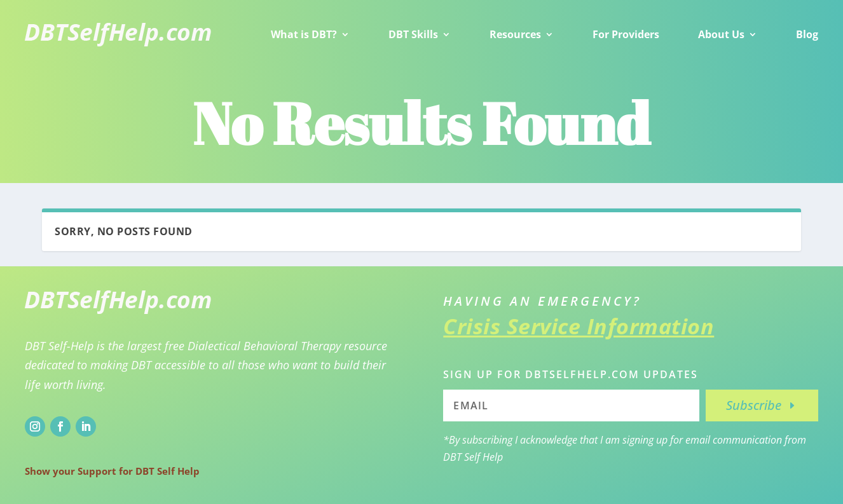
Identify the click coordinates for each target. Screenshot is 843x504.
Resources (515, 34)
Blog (807, 34)
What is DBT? (304, 34)
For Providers (626, 34)
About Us (721, 34)
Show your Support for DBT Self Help (112, 471)
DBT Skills (413, 34)
